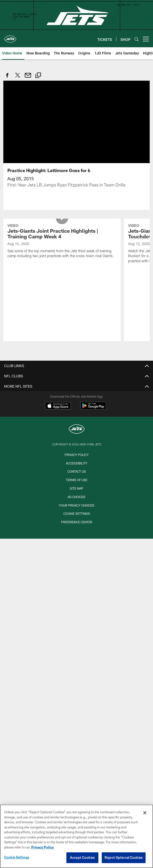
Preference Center (77, 522)
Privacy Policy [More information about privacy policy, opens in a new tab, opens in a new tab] (43, 847)
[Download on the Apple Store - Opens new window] (58, 406)
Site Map (76, 488)
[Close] (145, 813)
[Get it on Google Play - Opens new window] (93, 408)
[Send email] (28, 78)
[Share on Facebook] (7, 78)
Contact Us (77, 471)
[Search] (137, 39)
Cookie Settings (77, 514)
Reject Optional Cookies (124, 857)
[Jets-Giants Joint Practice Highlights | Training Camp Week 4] (62, 242)
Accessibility (77, 463)
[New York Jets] (77, 430)
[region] (76, 836)
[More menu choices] (146, 39)
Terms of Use (77, 480)
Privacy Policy (77, 455)
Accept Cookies (82, 857)
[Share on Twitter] (18, 78)
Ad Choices (76, 497)
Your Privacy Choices (76, 505)
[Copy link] (38, 76)
